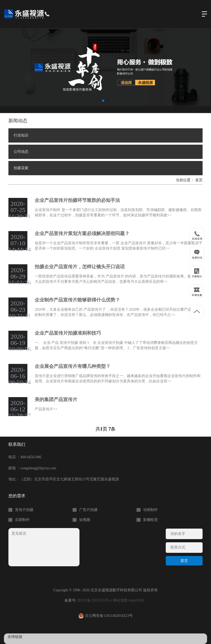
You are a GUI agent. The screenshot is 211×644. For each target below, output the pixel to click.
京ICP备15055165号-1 (95, 600)
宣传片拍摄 (24, 510)
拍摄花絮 (21, 168)
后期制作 (22, 520)
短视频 (85, 520)
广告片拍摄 (88, 510)
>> (169, 215)
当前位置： (185, 180)
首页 (199, 180)
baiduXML (137, 600)
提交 (184, 561)
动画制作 (150, 510)
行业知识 (21, 135)
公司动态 (21, 152)
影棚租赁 (150, 520)
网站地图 (120, 600)
